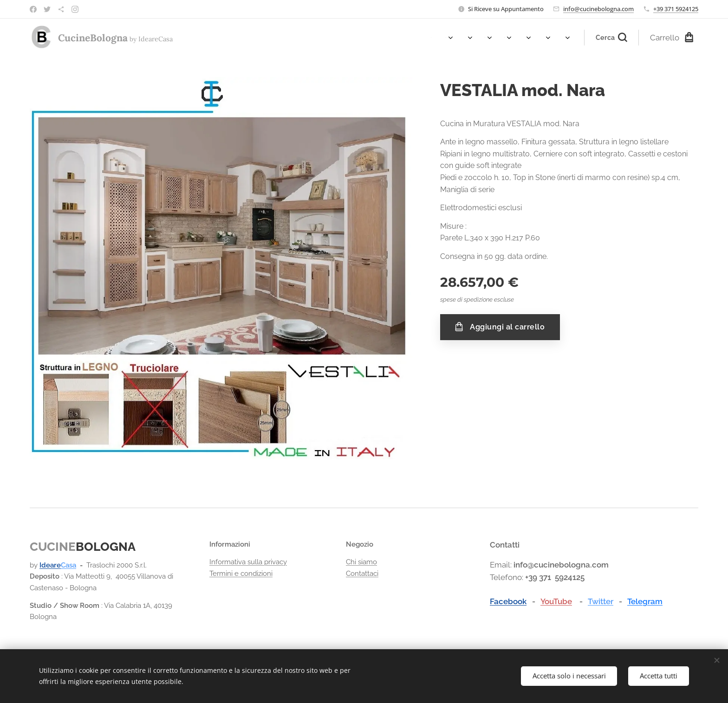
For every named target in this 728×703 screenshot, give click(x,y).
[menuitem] (433, 38)
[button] (611, 38)
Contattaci (362, 574)
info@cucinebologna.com (598, 9)
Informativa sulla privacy (248, 562)
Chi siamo (361, 562)
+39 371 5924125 (676, 9)
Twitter (601, 601)
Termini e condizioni (241, 574)
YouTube (556, 601)
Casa (68, 565)
